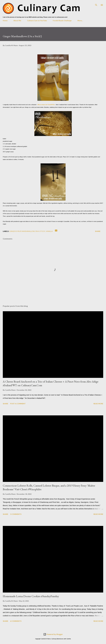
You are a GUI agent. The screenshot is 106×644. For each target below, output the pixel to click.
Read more (98, 404)
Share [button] (98, 231)
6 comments (16, 621)
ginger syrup (15, 231)
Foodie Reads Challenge (62, 21)
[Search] (96, 4)
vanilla (49, 231)
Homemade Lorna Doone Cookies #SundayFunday (31, 596)
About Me (17, 21)
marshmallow (28, 231)
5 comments (16, 514)
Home (5, 21)
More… (80, 21)
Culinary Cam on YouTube (37, 21)
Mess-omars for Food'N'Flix (46, 105)
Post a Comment (18, 404)
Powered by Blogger (53, 634)
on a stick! (40, 231)
